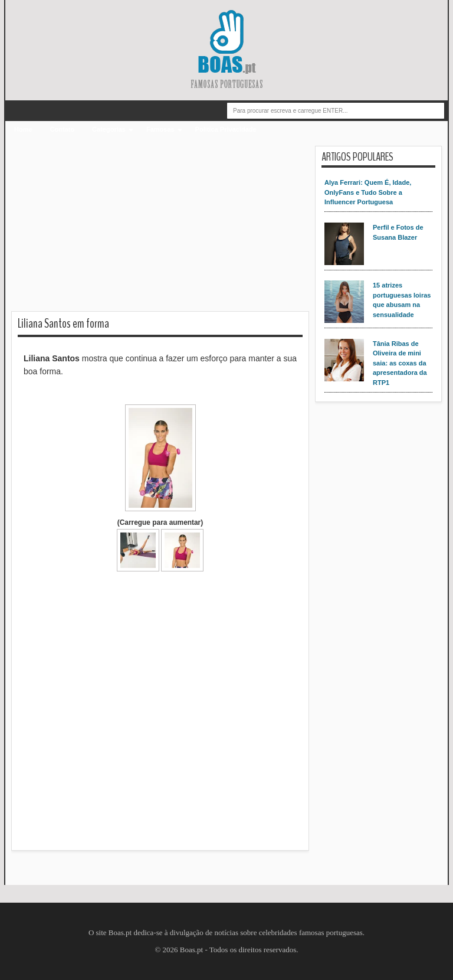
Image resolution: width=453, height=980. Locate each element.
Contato (63, 129)
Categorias (109, 129)
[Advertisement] (160, 228)
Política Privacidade (226, 129)
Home (23, 129)
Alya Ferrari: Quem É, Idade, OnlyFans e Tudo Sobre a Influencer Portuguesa (368, 192)
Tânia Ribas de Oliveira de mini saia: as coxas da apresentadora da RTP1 (400, 363)
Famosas (160, 129)
